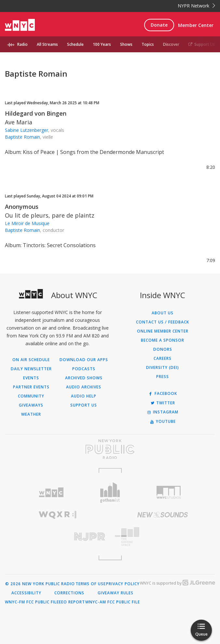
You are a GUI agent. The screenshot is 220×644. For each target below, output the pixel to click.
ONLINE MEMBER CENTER (163, 331)
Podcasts (84, 369)
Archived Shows (84, 378)
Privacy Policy (123, 584)
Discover (171, 44)
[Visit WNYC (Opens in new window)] (51, 492)
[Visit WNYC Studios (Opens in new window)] (169, 492)
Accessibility (26, 593)
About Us (163, 313)
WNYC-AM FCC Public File (113, 602)
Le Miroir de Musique (27, 223)
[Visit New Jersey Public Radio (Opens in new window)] (57, 537)
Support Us (202, 44)
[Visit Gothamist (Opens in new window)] (110, 492)
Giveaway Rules (116, 593)
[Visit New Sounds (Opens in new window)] (163, 515)
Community (31, 396)
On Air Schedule (31, 360)
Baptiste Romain (22, 137)
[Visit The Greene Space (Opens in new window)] (163, 537)
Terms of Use (91, 584)
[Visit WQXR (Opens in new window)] (57, 515)
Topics (148, 44)
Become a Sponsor (163, 340)
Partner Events (31, 387)
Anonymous (22, 207)
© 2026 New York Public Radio (40, 584)
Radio (22, 44)
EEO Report (72, 602)
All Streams (47, 44)
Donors (163, 349)
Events (31, 378)
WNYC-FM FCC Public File (32, 602)
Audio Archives (84, 387)
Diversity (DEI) (163, 368)
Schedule (75, 44)
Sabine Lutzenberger (27, 130)
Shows (126, 44)
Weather (31, 414)
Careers (163, 359)
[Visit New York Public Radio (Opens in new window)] (110, 449)
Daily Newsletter (31, 369)
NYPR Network (196, 6)
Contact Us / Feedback (163, 322)
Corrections (69, 593)
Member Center (196, 25)
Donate (159, 25)
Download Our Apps (84, 360)
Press (163, 377)
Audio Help (84, 396)
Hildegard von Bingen (36, 113)
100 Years (102, 44)
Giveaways (31, 405)
